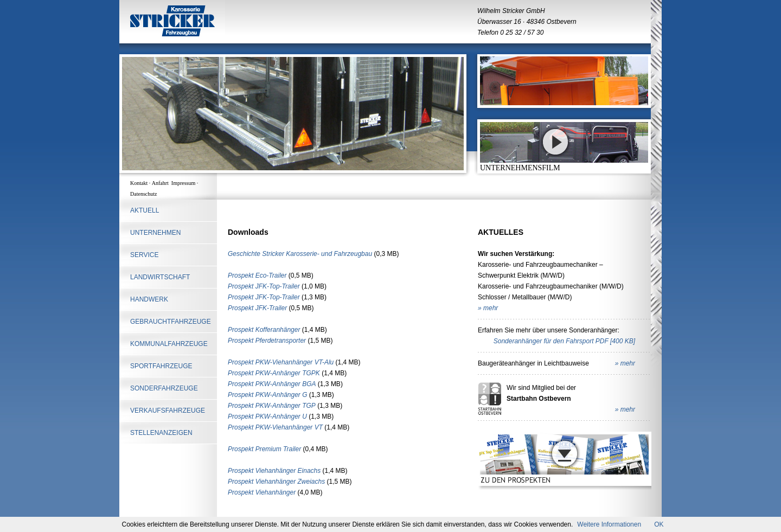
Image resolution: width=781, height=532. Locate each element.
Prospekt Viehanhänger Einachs (274, 471)
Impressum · (185, 183)
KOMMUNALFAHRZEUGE (169, 344)
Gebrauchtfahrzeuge (171, 322)
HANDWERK (149, 299)
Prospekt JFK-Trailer (257, 308)
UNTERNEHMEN (155, 233)
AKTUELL (145, 210)
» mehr (488, 308)
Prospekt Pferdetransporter (267, 341)
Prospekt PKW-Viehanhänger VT (275, 427)
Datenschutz (143, 194)
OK (659, 524)
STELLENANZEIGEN (161, 433)
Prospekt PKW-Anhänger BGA (272, 384)
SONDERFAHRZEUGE (164, 388)
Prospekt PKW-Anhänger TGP (272, 406)
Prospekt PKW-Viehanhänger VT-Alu (281, 362)
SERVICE (144, 255)
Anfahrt (162, 183)
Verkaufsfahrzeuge (168, 411)
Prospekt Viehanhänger (262, 492)
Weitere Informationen (609, 524)
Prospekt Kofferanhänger (264, 330)
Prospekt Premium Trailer (264, 449)
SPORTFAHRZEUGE (161, 366)
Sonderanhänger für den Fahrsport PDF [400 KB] (564, 341)
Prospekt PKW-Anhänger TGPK (274, 373)
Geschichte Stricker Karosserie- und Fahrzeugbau (300, 254)
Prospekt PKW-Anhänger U (267, 416)
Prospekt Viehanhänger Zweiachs (276, 482)
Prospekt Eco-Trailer (257, 275)
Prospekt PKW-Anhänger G (268, 395)
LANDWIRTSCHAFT (160, 277)
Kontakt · (141, 183)
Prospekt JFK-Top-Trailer (264, 286)
